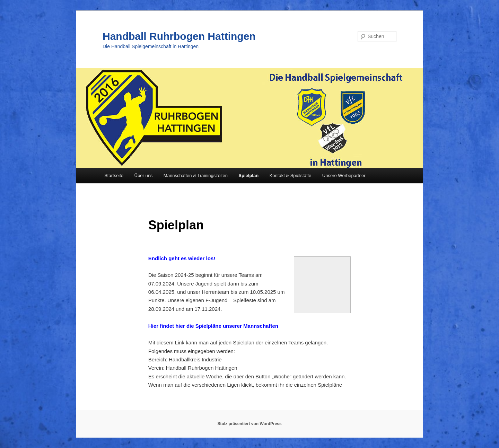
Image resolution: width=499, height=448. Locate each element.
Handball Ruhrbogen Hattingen (179, 36)
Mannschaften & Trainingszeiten (196, 175)
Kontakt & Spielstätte (291, 175)
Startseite (114, 175)
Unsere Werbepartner (344, 175)
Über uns (144, 175)
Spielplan (248, 175)
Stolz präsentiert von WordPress (249, 424)
